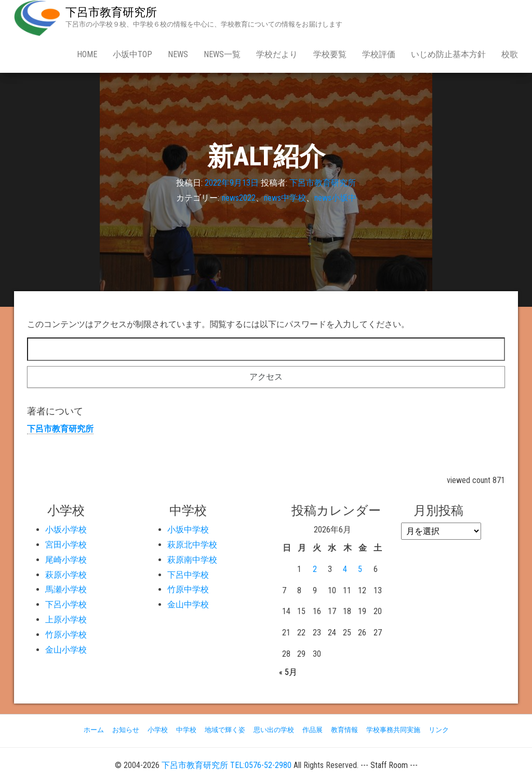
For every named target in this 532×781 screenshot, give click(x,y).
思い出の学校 (274, 730)
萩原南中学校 (192, 560)
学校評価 (379, 54)
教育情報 (344, 730)
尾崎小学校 (66, 560)
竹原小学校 (66, 635)
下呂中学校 (188, 575)
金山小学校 (66, 650)
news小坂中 (335, 198)
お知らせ (126, 730)
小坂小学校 (66, 530)
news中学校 (285, 198)
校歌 (510, 54)
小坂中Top (132, 54)
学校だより (277, 54)
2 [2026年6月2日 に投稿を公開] (315, 569)
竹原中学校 (188, 589)
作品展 (312, 730)
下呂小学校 (66, 604)
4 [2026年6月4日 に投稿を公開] (345, 569)
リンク (439, 730)
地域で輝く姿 (225, 730)
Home (87, 54)
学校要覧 (330, 54)
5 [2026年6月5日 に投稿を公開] (360, 569)
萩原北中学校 (192, 545)
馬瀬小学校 (66, 589)
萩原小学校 (66, 575)
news (178, 54)
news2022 (239, 198)
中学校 (186, 730)
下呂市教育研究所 (111, 12)
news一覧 (222, 54)
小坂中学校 (188, 530)
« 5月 (288, 672)
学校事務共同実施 (393, 730)
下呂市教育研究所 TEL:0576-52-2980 (227, 765)
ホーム (94, 730)
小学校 (158, 730)
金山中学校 (188, 604)
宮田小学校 (66, 545)
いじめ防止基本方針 (448, 54)
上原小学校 (66, 620)
